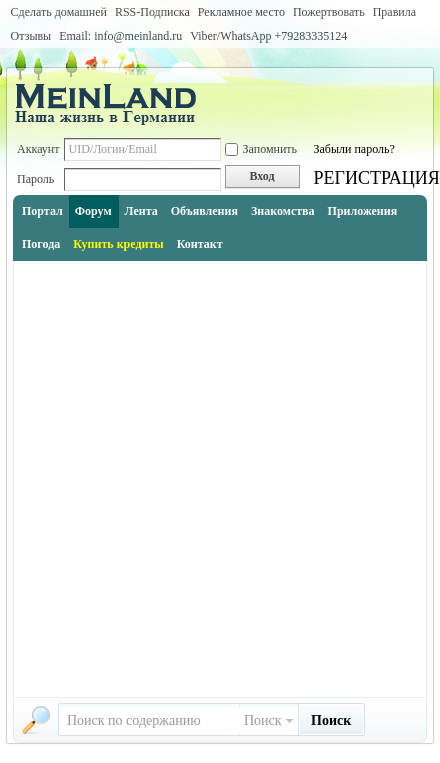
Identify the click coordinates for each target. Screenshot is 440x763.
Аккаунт (38, 149)
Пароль (35, 179)
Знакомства (283, 211)
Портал (42, 211)
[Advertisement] (218, 479)
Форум (93, 211)
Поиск (263, 720)
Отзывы (31, 36)
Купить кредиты (118, 244)
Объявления (204, 211)
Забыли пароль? (354, 149)
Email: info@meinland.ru (120, 36)
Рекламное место (241, 12)
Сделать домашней (59, 12)
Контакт (200, 244)
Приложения (363, 211)
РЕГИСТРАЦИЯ (377, 178)
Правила (394, 12)
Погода (41, 244)
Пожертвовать (329, 12)
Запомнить (261, 149)
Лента (141, 211)
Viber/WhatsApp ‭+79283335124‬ (268, 36)
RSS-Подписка (152, 12)
